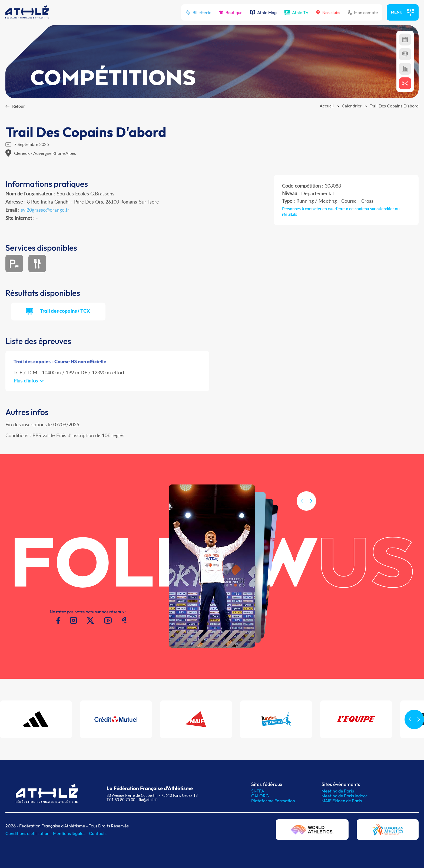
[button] (311, 515)
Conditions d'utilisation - (29, 833)
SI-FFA (258, 791)
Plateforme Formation (273, 801)
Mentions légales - (71, 833)
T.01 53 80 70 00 (121, 800)
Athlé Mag (263, 12)
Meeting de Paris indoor (345, 796)
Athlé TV (296, 12)
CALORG (260, 796)
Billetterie (198, 12)
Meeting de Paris (338, 791)
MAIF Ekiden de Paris (342, 801)
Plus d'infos (29, 381)
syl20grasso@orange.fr (45, 210)
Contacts (98, 833)
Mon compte (363, 12)
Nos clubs (328, 12)
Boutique (231, 12)
